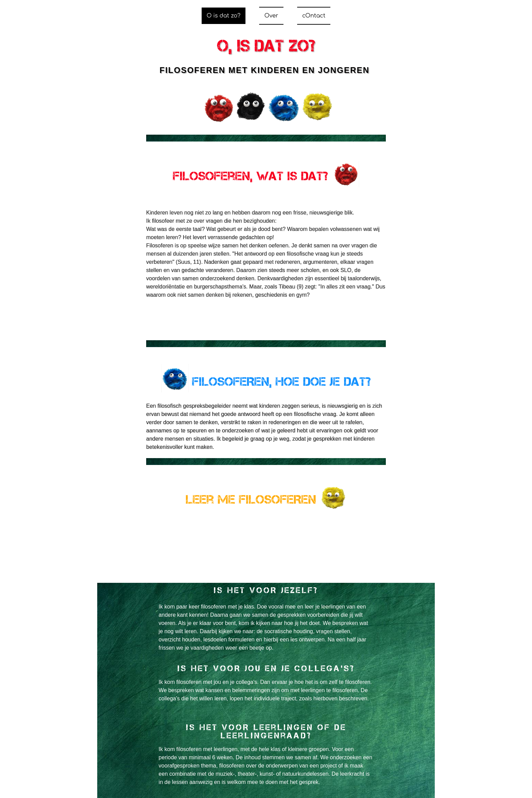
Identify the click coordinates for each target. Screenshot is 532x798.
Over (271, 16)
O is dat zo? (224, 16)
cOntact (314, 16)
